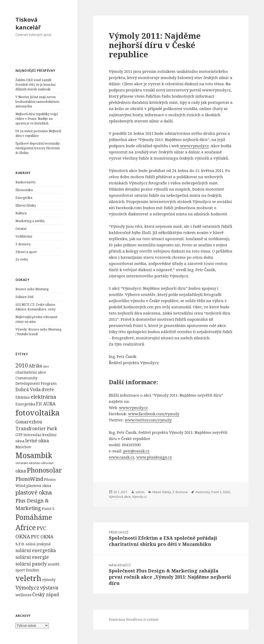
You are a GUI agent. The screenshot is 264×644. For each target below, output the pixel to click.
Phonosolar (44, 470)
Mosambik (34, 455)
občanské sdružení (28, 463)
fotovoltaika (38, 413)
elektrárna (43, 397)
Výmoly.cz (27, 588)
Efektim (23, 397)
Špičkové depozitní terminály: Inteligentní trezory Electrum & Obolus (38, 148)
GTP (19, 435)
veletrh (28, 578)
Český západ (46, 595)
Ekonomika (24, 190)
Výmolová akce (120, 497)
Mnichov (23, 447)
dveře (48, 390)
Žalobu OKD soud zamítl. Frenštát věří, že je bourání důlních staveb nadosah (35, 85)
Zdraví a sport (26, 252)
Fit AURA (46, 404)
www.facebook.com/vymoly (154, 414)
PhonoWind (29, 479)
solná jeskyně (38, 544)
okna (21, 471)
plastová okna (39, 486)
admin (140, 492)
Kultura (21, 213)
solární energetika (36, 550)
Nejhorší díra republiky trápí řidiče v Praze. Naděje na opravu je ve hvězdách (37, 119)
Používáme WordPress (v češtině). (134, 620)
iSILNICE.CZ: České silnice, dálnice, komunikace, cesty (36, 307)
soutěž (53, 564)
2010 (22, 365)
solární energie (32, 557)
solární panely (31, 564)
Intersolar (32, 435)
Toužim (32, 570)
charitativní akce (31, 372)
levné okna (37, 441)
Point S (48, 509)
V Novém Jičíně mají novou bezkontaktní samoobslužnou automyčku (37, 102)
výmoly (49, 580)
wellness (23, 595)
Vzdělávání (24, 236)
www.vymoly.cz (133, 407)
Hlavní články (26, 205)
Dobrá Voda (28, 390)
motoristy (203, 492)
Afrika (35, 366)
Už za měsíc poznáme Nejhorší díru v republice (38, 133)
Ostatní (21, 229)
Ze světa (22, 259)
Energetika (24, 198)
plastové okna (34, 492)
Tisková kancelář (28, 23)
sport (20, 570)
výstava (49, 588)
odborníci (47, 463)
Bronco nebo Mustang (32, 289)
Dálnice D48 (24, 297)
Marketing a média (30, 221)
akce (46, 366)
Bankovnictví (25, 182)
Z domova (23, 244)
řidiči (227, 492)
